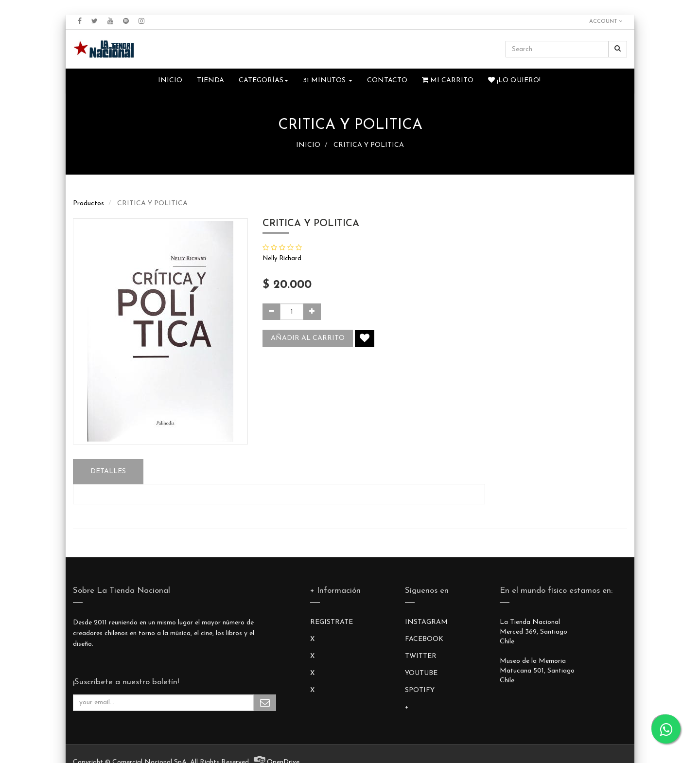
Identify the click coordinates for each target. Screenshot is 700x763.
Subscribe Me (265, 703)
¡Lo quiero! (514, 80)
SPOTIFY (420, 690)
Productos (88, 204)
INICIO (308, 145)
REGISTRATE (332, 622)
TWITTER (421, 656)
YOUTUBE (421, 673)
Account (606, 21)
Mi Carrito (448, 80)
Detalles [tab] (108, 471)
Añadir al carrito (308, 338)
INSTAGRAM (426, 622)
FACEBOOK (424, 639)
